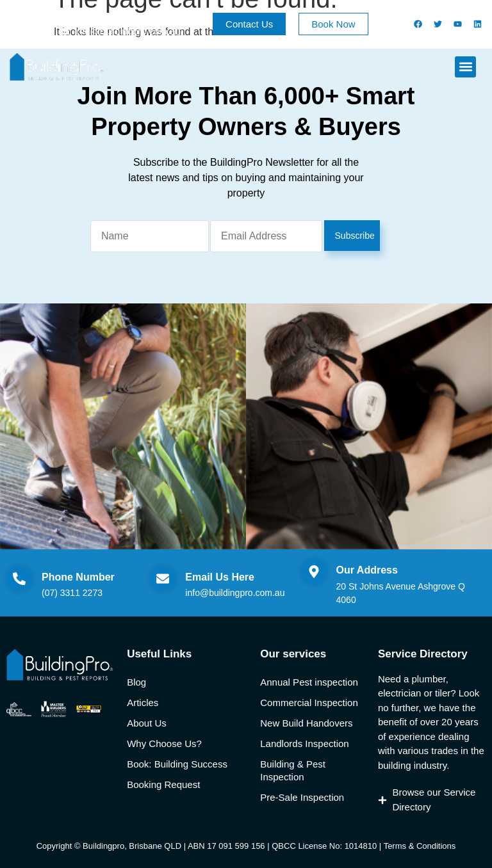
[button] (465, 67)
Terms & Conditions (420, 846)
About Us (147, 723)
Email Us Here (220, 577)
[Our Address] (314, 572)
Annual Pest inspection (309, 682)
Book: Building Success (177, 764)
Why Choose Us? (164, 743)
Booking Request (163, 784)
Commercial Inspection (309, 703)
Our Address (367, 570)
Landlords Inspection (304, 743)
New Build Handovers (306, 723)
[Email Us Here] (163, 579)
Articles (143, 703)
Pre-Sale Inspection (302, 797)
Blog (136, 682)
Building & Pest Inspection (293, 770)
